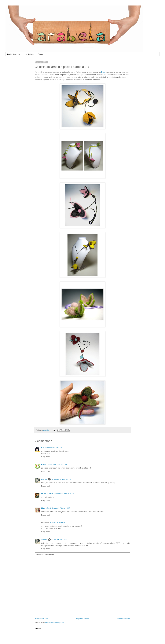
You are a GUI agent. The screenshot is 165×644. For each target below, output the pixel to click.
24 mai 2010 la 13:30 (59, 540)
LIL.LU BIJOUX (47, 494)
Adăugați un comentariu (45, 554)
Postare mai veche (123, 619)
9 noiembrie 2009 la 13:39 (53, 448)
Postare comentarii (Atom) (55, 623)
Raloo (44, 465)
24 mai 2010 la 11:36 (57, 523)
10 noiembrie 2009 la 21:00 (61, 479)
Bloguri (40, 54)
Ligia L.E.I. (45, 508)
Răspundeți (45, 457)
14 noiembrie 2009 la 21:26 (64, 494)
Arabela (6, 9)
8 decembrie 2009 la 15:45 (60, 508)
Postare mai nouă (42, 619)
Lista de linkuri (29, 54)
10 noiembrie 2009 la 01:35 (57, 465)
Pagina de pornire (14, 54)
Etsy (103, 72)
